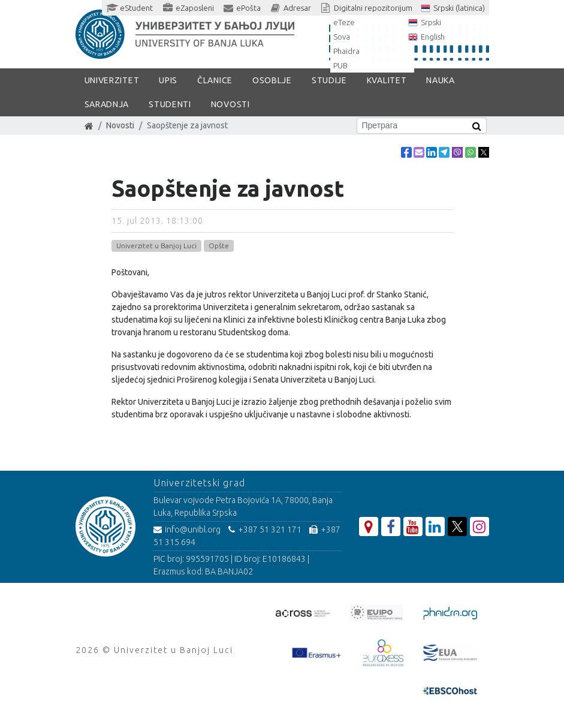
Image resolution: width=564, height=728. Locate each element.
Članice (215, 80)
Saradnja (107, 104)
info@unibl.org (187, 530)
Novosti (230, 104)
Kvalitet (387, 80)
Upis (168, 80)
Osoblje (272, 80)
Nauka (441, 80)
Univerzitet (112, 80)
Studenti (170, 104)
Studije (329, 80)
